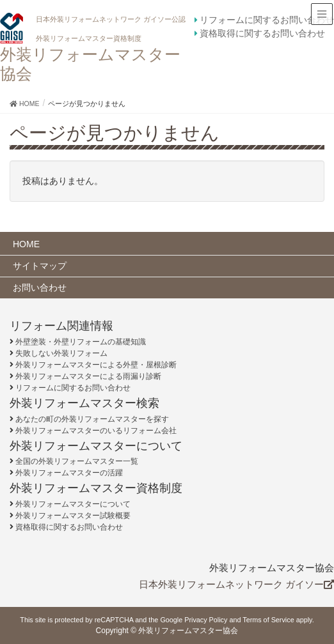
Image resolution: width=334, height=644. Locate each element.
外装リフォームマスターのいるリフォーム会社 (96, 431)
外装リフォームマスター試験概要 (73, 516)
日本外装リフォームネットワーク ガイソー (236, 585)
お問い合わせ (40, 287)
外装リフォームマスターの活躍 (69, 473)
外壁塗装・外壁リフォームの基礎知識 (81, 342)
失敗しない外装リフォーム (61, 353)
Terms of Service (268, 620)
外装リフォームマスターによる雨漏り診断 (88, 376)
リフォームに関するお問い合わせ (267, 20)
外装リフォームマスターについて (73, 504)
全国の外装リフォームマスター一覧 (77, 461)
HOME (26, 244)
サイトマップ (40, 266)
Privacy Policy (206, 620)
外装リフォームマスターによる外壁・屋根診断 (96, 365)
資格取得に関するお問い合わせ (262, 33)
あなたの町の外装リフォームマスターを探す (92, 419)
